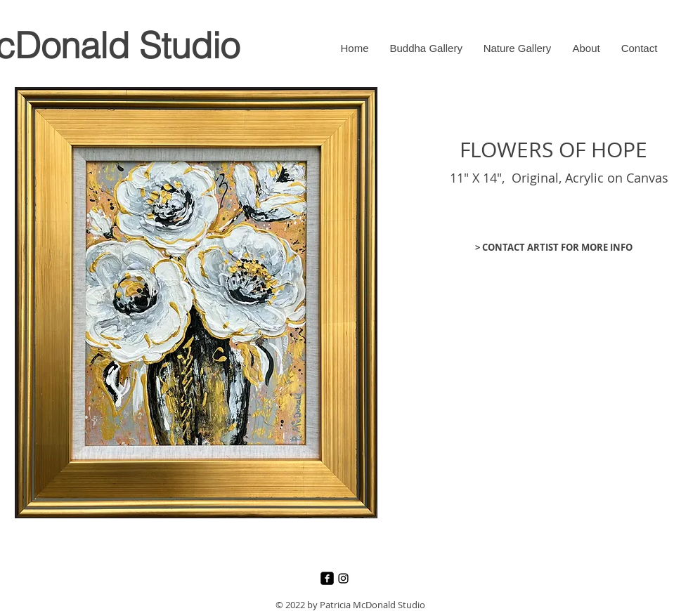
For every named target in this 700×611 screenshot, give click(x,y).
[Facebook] (327, 578)
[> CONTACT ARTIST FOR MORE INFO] (553, 247)
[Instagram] (343, 578)
